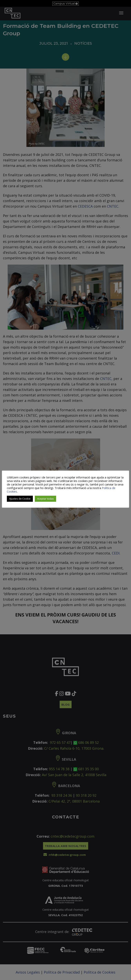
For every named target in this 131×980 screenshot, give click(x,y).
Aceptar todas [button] (45, 499)
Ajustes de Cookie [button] (20, 499)
